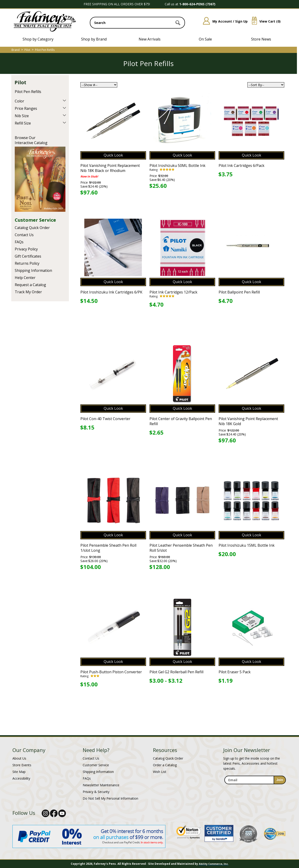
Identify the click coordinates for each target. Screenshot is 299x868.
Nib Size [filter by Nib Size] (22, 116)
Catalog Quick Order (32, 228)
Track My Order (28, 292)
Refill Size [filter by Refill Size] (23, 123)
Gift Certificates (28, 256)
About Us (19, 758)
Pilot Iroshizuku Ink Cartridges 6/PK (111, 292)
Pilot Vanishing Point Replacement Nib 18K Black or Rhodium (110, 168)
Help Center (25, 278)
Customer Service (35, 220)
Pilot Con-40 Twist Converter (105, 419)
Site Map (19, 772)
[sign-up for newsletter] (280, 780)
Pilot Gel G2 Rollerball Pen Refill (176, 672)
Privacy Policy (26, 249)
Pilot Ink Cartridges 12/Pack (173, 292)
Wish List (160, 772)
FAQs (19, 242)
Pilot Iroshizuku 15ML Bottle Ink (247, 545)
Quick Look (113, 155)
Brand (16, 50)
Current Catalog (40, 179)
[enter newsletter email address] (255, 780)
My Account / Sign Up (224, 21)
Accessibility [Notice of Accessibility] (21, 778)
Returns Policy (27, 263)
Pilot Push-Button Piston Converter (111, 672)
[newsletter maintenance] (255, 787)
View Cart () (264, 21)
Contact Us (24, 235)
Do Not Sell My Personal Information (110, 798)
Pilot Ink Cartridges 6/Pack (242, 165)
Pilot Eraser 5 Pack (235, 672)
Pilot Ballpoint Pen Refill (239, 292)
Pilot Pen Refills (45, 50)
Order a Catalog (165, 765)
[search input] (137, 23)
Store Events (22, 765)
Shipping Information (33, 270)
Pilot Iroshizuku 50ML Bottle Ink (177, 165)
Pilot (27, 50)
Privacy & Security (96, 792)
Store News (261, 39)
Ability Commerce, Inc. (214, 864)
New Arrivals (150, 39)
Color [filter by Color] (19, 101)
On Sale (205, 39)
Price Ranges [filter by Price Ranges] (26, 108)
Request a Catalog (30, 285)
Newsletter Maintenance (101, 785)
